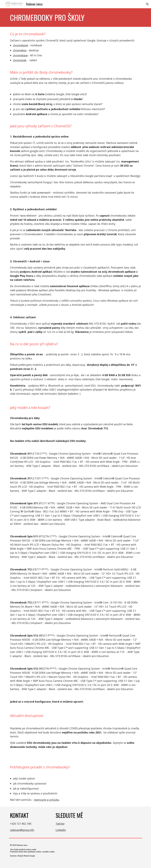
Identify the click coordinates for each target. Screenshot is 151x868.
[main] (76, 18)
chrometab (20, 60)
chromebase (20, 55)
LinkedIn (61, 830)
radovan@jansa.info (22, 830)
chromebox (20, 50)
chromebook (20, 45)
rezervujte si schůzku (47, 800)
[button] (147, 4)
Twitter (60, 824)
